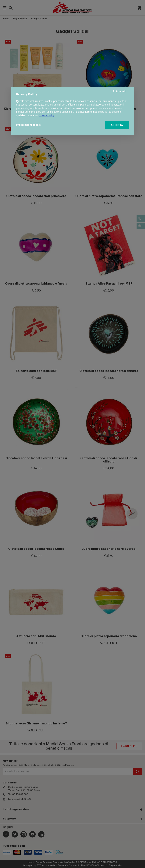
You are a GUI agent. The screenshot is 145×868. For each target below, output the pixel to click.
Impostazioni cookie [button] (28, 125)
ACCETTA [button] (117, 125)
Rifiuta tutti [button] (120, 91)
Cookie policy (47, 115)
